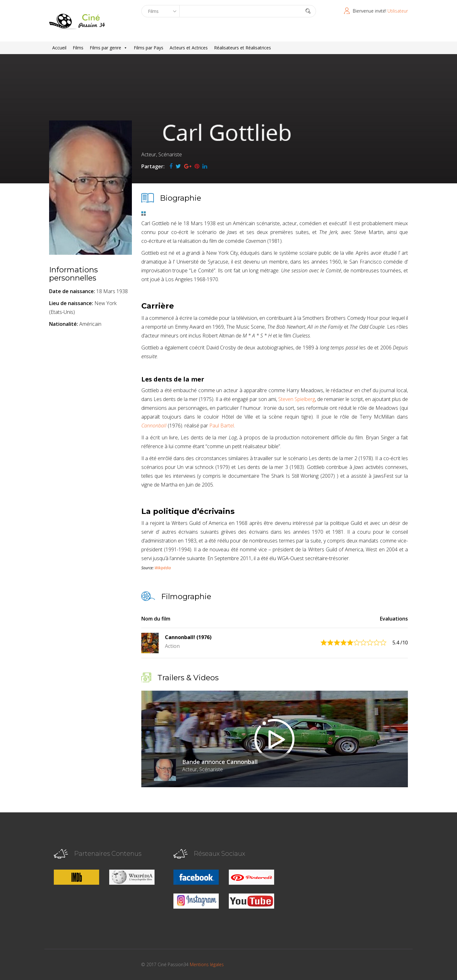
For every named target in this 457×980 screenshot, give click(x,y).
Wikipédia (163, 568)
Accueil (59, 48)
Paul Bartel (222, 426)
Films (78, 48)
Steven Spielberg (297, 399)
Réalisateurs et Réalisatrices (243, 48)
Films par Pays (149, 48)
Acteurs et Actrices (189, 48)
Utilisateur (398, 11)
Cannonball (154, 426)
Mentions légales (207, 964)
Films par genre (109, 48)
